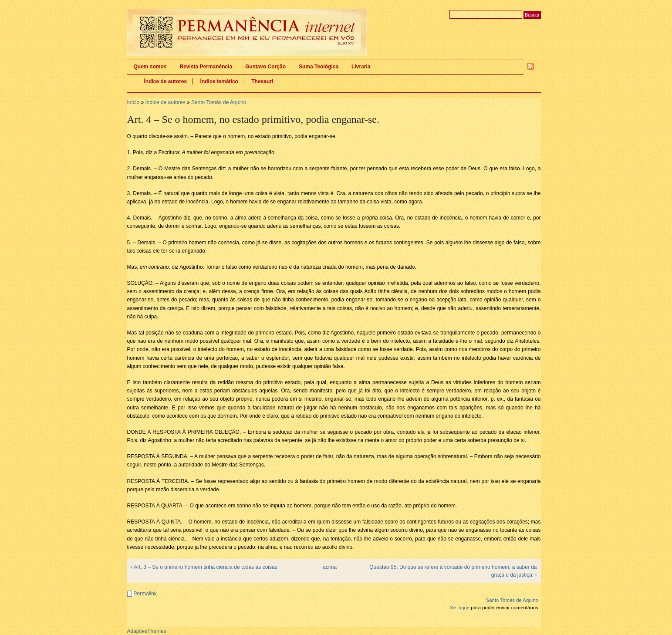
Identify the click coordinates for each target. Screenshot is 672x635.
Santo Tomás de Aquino (219, 102)
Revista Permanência (206, 67)
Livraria (361, 67)
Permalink (145, 594)
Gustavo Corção (265, 67)
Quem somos (150, 67)
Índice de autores (166, 81)
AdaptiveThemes (147, 631)
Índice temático (219, 81)
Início (133, 102)
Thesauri (262, 81)
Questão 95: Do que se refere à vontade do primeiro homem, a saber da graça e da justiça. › (453, 571)
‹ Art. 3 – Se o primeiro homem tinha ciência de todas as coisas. (205, 567)
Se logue (460, 608)
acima (330, 567)
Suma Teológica (319, 67)
